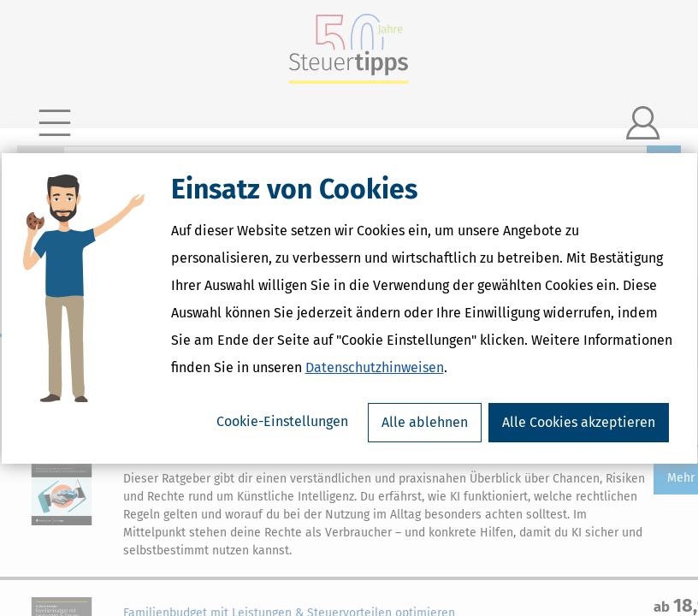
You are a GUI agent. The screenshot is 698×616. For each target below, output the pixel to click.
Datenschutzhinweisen (375, 367)
